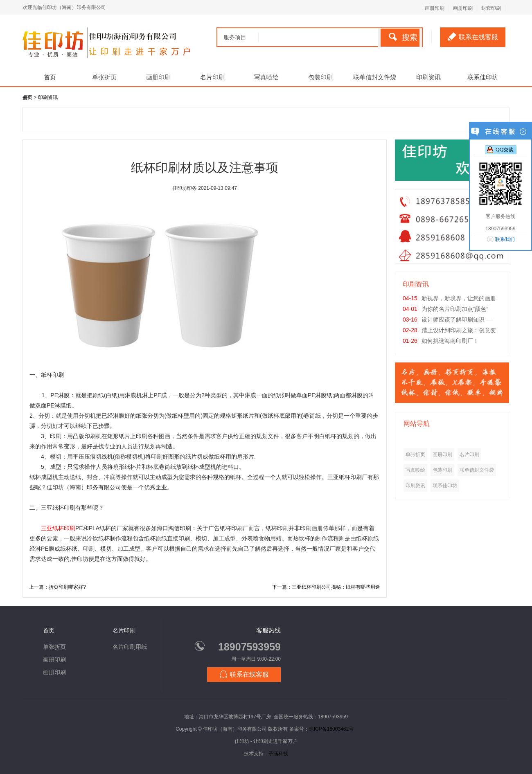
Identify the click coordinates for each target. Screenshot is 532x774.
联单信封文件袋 (375, 77)
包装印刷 (320, 77)
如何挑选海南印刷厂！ (450, 341)
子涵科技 (278, 754)
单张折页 (104, 77)
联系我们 (505, 239)
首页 (50, 77)
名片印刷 (212, 77)
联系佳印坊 (483, 77)
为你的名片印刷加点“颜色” (455, 309)
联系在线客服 (473, 36)
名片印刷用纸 (130, 647)
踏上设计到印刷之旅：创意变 (459, 330)
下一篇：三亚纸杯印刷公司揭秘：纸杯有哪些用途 (326, 587)
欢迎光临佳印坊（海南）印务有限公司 (64, 7)
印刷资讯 (428, 77)
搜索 (403, 37)
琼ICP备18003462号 (331, 729)
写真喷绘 (266, 77)
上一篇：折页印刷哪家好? (57, 587)
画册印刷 (435, 8)
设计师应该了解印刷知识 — (457, 319)
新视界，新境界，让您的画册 (459, 298)
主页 (27, 97)
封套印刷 (491, 8)
